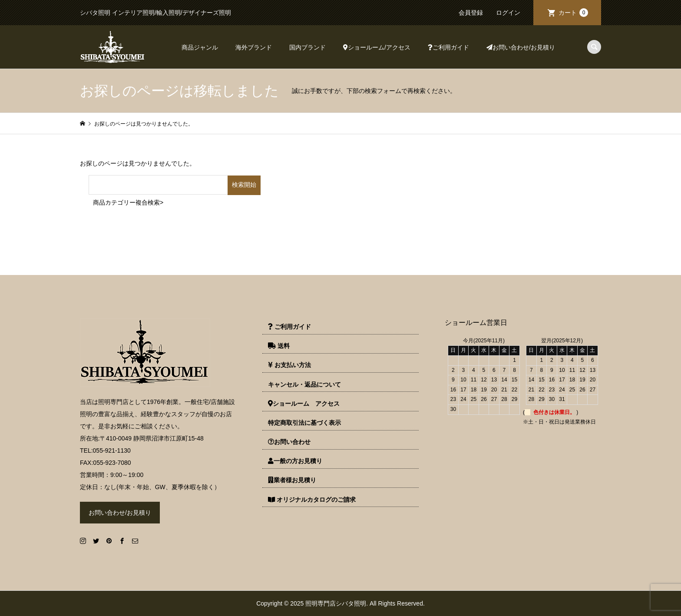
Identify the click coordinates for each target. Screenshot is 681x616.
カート (573, 13)
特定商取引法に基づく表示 (304, 423)
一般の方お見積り (295, 461)
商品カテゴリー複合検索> (128, 202)
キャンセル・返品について (304, 384)
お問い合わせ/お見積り (521, 47)
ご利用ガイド (448, 47)
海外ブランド (254, 47)
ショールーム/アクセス (377, 47)
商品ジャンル (200, 47)
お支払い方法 (289, 365)
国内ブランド (307, 47)
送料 (279, 346)
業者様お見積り (292, 480)
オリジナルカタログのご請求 (312, 500)
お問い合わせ (289, 442)
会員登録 (471, 13)
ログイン (508, 13)
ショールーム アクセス (304, 404)
